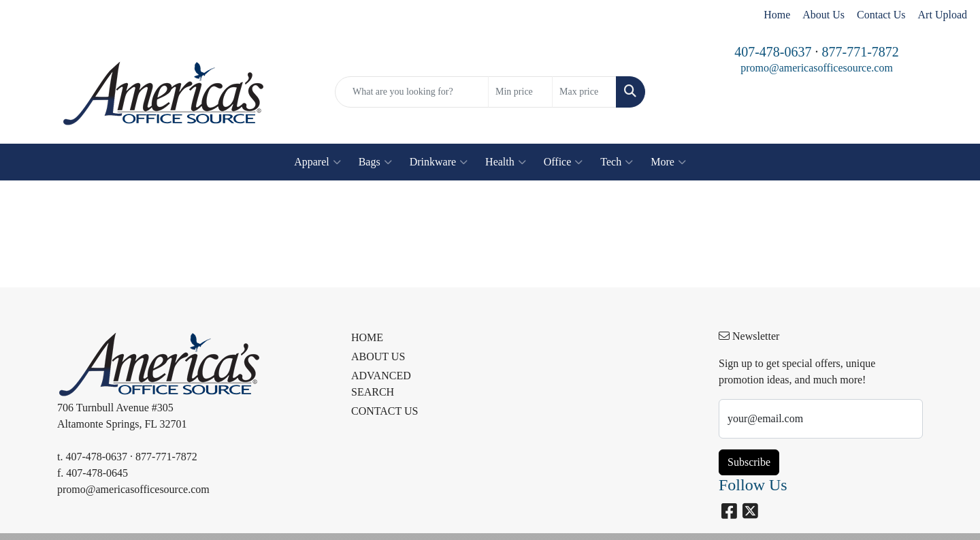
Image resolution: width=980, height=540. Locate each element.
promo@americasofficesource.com (817, 68)
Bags (375, 162)
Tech (617, 162)
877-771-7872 (861, 52)
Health (506, 162)
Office (563, 162)
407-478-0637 (773, 52)
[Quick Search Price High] (584, 92)
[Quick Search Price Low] (520, 92)
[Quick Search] (412, 92)
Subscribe (749, 462)
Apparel (317, 162)
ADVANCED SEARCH (381, 384)
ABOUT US (378, 356)
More (668, 162)
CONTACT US (385, 411)
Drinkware (439, 162)
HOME (367, 337)
